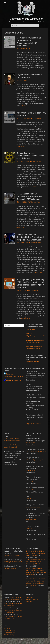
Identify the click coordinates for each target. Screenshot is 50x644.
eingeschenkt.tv (31, 520)
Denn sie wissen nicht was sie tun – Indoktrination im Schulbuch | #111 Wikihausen (36, 562)
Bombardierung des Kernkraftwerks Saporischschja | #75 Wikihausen (31, 156)
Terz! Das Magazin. (10, 568)
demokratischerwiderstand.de (36, 451)
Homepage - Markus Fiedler (13, 562)
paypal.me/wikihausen (33, 424)
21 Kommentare (35, 202)
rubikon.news (30, 471)
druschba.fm (30, 537)
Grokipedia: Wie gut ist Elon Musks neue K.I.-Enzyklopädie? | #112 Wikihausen (36, 553)
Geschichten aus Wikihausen (27, 19)
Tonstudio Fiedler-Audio (12, 555)
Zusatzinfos (30, 601)
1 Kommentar (36, 161)
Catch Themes (37, 642)
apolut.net (29, 490)
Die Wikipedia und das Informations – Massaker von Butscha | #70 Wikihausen (30, 196)
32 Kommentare (34, 290)
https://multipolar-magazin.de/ (36, 460)
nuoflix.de (29, 528)
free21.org (29, 481)
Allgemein (29, 597)
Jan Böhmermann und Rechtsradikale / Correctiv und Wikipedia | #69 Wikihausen (30, 237)
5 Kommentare (37, 118)
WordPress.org (9, 635)
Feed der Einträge (10, 631)
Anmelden (7, 628)
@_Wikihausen (14, 380)
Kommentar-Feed (10, 633)
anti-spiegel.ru (31, 443)
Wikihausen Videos (32, 599)
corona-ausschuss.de (33, 507)
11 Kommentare (36, 243)
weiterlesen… (24, 106)
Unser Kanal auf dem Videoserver (34, 349)
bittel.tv (28, 498)
